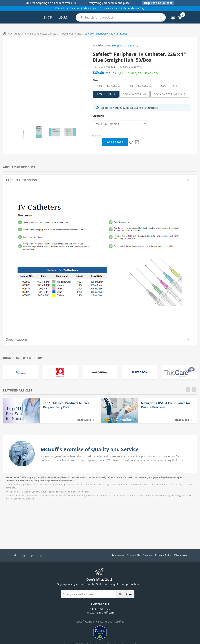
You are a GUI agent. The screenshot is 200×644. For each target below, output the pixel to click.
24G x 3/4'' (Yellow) (135, 94)
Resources (118, 555)
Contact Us (134, 555)
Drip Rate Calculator (158, 3)
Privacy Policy (163, 555)
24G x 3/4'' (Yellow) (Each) (170, 94)
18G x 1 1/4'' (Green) (140, 86)
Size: (96, 80)
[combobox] (121, 17)
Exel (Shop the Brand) (125, 45)
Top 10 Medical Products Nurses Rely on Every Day (66, 405)
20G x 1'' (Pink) (170, 86)
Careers (148, 555)
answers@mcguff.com (100, 613)
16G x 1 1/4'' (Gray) (108, 86)
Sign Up (125, 594)
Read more (84, 420)
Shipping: (99, 116)
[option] (23, 132)
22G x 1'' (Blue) (106, 94)
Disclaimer (181, 555)
